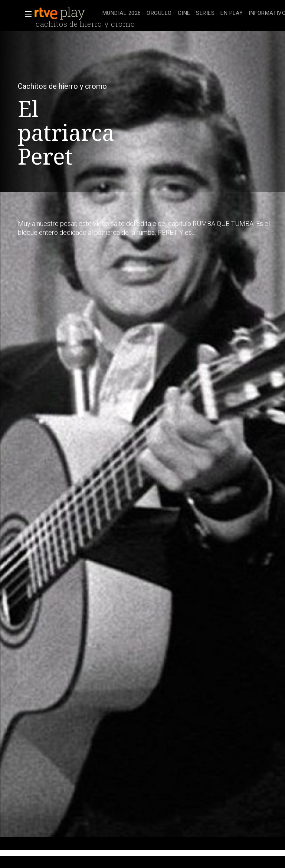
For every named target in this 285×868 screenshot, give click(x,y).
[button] (26, 14)
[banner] (67, 13)
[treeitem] (122, 14)
